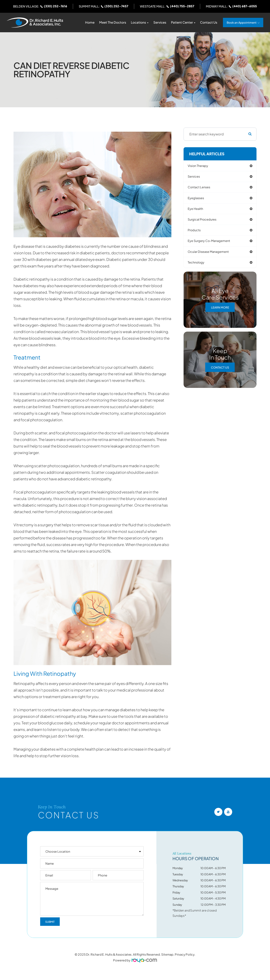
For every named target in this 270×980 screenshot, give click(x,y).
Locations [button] (140, 22)
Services (160, 22)
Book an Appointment (242, 22)
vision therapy (201, 166)
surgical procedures (205, 221)
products (197, 232)
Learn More (220, 311)
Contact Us (209, 22)
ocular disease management (212, 254)
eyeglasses (198, 199)
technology (199, 265)
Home (90, 22)
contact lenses (202, 188)
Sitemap (167, 954)
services (196, 177)
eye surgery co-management (213, 243)
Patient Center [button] (183, 22)
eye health (198, 210)
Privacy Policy (185, 954)
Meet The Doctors (113, 22)
